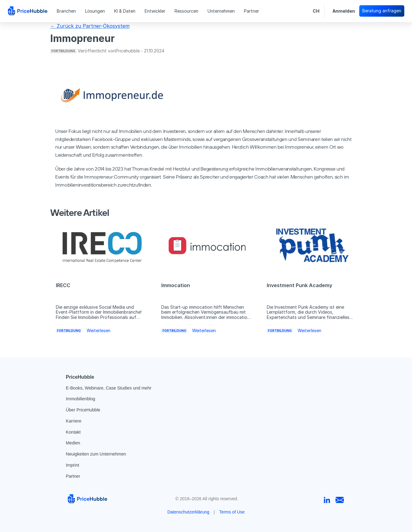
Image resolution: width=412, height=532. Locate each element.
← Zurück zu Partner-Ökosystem (90, 26)
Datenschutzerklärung (188, 512)
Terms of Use (232, 512)
